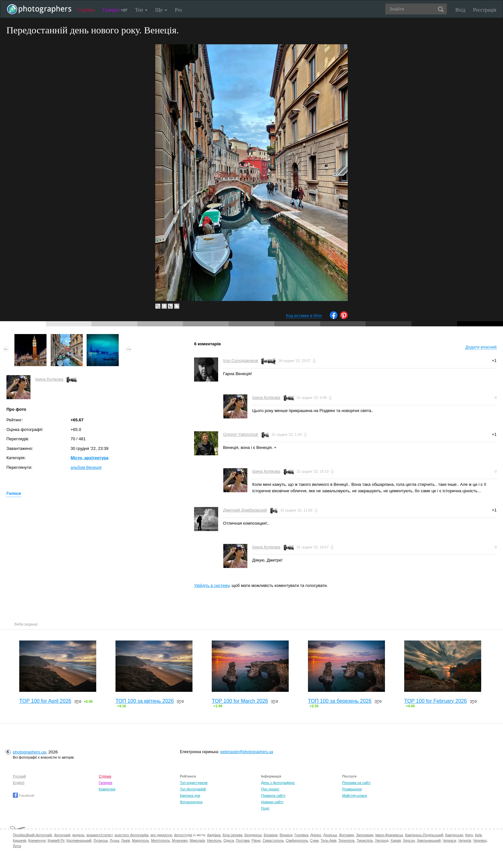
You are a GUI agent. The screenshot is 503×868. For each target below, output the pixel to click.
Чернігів (465, 840)
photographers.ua (29, 752)
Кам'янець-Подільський (424, 835)
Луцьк (115, 840)
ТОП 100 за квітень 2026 (145, 701)
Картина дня (190, 795)
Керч (469, 835)
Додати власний (481, 347)
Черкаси (449, 840)
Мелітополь (161, 840)
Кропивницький (79, 840)
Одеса (229, 840)
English (19, 783)
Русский (19, 776)
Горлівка (301, 835)
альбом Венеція (86, 467)
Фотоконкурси (191, 802)
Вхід (460, 10)
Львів (126, 840)
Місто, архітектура (90, 458)
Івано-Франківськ (389, 835)
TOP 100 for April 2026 (45, 701)
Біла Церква (233, 835)
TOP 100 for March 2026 (240, 701)
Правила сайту (273, 795)
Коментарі (107, 789)
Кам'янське (454, 835)
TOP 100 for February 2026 (435, 701)
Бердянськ (253, 835)
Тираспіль (365, 840)
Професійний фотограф (32, 835)
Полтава (243, 840)
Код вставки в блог (304, 316)
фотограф (62, 835)
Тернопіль (347, 840)
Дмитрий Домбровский (245, 510)
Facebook (24, 795)
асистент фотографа (132, 835)
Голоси (14, 493)
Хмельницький (429, 840)
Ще (161, 10)
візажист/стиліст (99, 835)
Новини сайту (272, 802)
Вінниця (286, 835)
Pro (178, 10)
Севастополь (273, 840)
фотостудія (183, 835)
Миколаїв (197, 840)
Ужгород (382, 840)
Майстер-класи (355, 795)
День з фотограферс (278, 783)
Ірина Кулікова (49, 379)
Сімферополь (297, 840)
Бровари (271, 835)
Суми (314, 840)
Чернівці (480, 840)
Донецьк (330, 835)
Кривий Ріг (56, 840)
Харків (396, 840)
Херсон (409, 840)
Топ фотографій (193, 789)
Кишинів (20, 840)
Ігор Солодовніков (240, 361)
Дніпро (316, 835)
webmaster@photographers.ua (247, 752)
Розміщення (352, 789)
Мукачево (180, 840)
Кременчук (37, 840)
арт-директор (161, 835)
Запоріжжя (365, 835)
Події (265, 808)
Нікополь (214, 840)
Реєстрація (485, 10)
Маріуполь (140, 840)
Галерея (115, 10)
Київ (478, 835)
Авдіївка (214, 835)
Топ (141, 10)
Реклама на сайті (356, 783)
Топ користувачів (194, 783)
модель (79, 835)
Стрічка (86, 10)
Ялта (17, 846)
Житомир (346, 835)
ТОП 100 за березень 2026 (340, 701)
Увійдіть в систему (212, 585)
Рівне (256, 840)
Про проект (270, 789)
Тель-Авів (328, 840)
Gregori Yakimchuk (240, 434)
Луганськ (101, 840)
